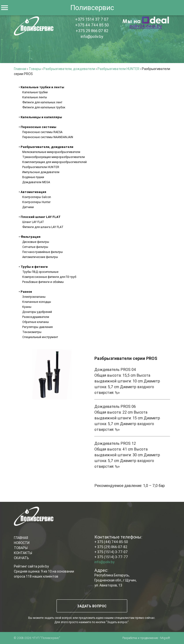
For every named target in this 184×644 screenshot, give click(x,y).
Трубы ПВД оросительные (40, 272)
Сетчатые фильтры (35, 247)
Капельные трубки (35, 92)
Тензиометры (32, 332)
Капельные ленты (35, 97)
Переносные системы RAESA (42, 132)
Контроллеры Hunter (36, 202)
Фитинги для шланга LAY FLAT (43, 227)
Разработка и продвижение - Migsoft (146, 638)
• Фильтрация (30, 237)
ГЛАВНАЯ (21, 538)
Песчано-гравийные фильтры (43, 252)
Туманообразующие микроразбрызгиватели (54, 157)
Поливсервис (92, 8)
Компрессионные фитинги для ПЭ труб (49, 277)
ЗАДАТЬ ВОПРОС (92, 606)
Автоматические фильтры (40, 257)
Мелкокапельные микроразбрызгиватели (51, 152)
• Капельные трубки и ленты (41, 87)
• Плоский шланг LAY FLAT (40, 217)
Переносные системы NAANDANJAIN (48, 137)
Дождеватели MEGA (36, 182)
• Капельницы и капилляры (40, 117)
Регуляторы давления (37, 327)
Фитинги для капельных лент (42, 102)
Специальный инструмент (40, 337)
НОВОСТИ (22, 543)
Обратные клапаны (36, 322)
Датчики (28, 207)
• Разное (25, 292)
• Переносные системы (37, 127)
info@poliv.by (92, 36)
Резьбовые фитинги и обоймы (43, 282)
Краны (27, 307)
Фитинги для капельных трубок (44, 107)
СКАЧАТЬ (21, 558)
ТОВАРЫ (21, 548)
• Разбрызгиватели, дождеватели (46, 147)
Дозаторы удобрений (37, 312)
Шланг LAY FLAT (33, 222)
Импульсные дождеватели (41, 172)
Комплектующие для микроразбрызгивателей (55, 162)
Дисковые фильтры (36, 242)
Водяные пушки (33, 177)
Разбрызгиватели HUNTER (41, 167)
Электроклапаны (34, 297)
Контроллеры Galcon (37, 197)
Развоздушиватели (36, 317)
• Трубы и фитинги (33, 267)
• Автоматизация (32, 192)
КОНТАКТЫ (23, 553)
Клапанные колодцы (37, 302)
